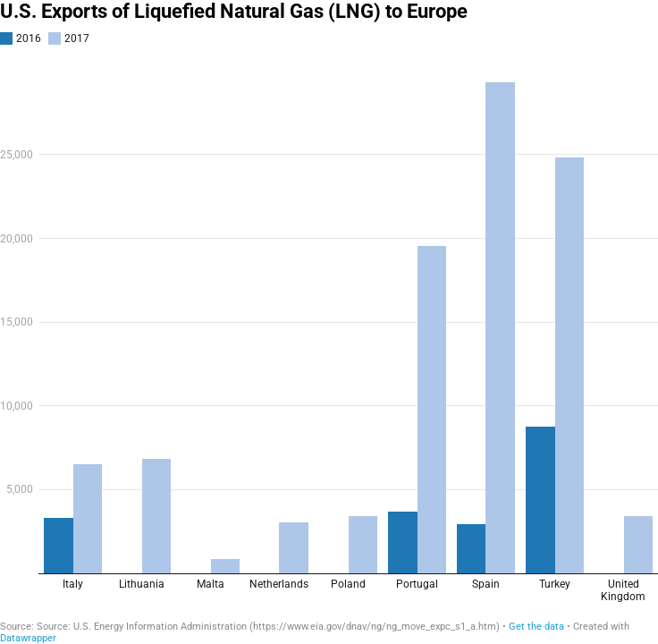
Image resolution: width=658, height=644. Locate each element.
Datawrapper (28, 638)
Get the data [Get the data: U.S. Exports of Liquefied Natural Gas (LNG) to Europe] (536, 627)
